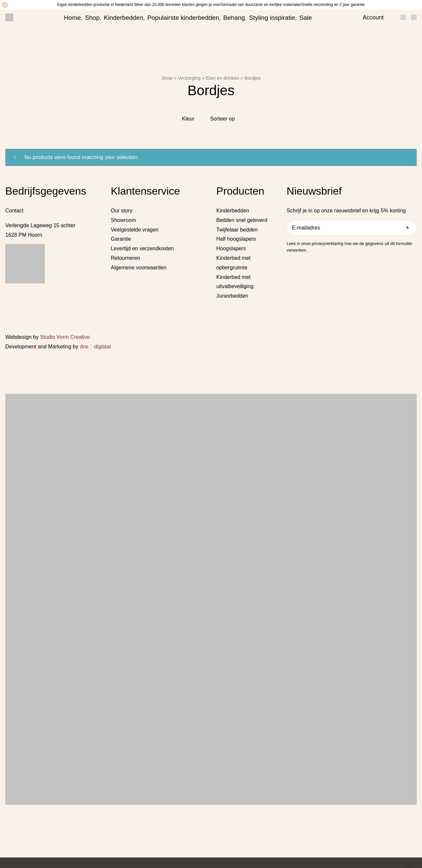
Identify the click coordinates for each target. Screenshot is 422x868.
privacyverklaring (327, 244)
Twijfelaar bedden (237, 230)
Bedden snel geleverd (242, 220)
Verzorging (189, 78)
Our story (122, 211)
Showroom (123, 220)
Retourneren (125, 258)
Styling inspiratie (272, 18)
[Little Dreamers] (9, 17)
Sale (306, 18)
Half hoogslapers (236, 239)
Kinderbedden (124, 18)
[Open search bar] (392, 17)
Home (72, 18)
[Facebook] (289, 262)
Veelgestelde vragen (135, 230)
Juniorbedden (232, 296)
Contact (14, 211)
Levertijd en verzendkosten (142, 248)
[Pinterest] (308, 262)
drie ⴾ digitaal (95, 347)
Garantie (121, 239)
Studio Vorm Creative (65, 337)
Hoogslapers (231, 248)
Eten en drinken (222, 78)
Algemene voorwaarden (139, 268)
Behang (234, 18)
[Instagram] (299, 262)
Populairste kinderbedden (183, 18)
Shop (92, 18)
